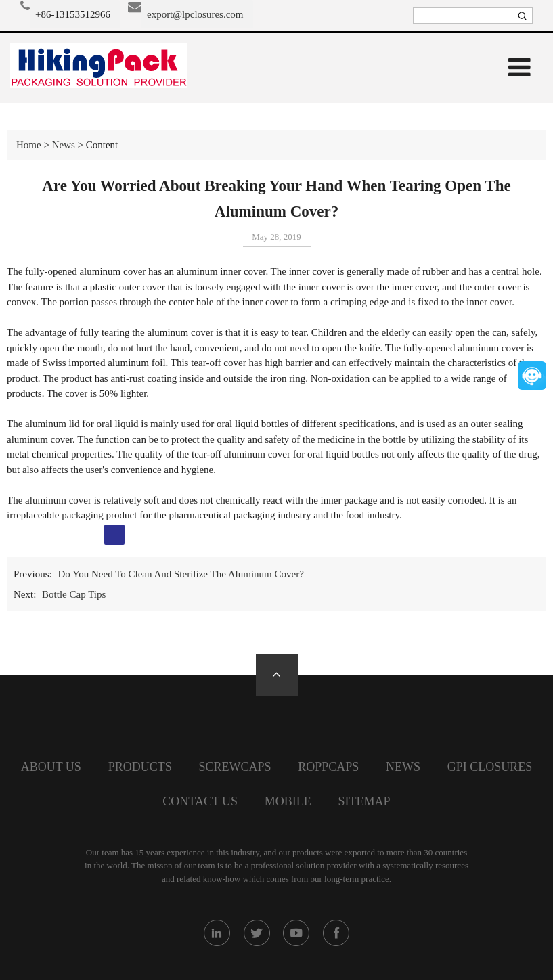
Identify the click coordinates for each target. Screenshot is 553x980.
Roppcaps (328, 767)
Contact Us (200, 801)
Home (29, 145)
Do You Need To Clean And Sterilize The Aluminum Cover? (180, 574)
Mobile (288, 801)
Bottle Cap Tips (74, 594)
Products (140, 767)
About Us (51, 767)
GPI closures (490, 767)
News (64, 145)
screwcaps (235, 767)
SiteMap (364, 801)
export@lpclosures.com (195, 14)
